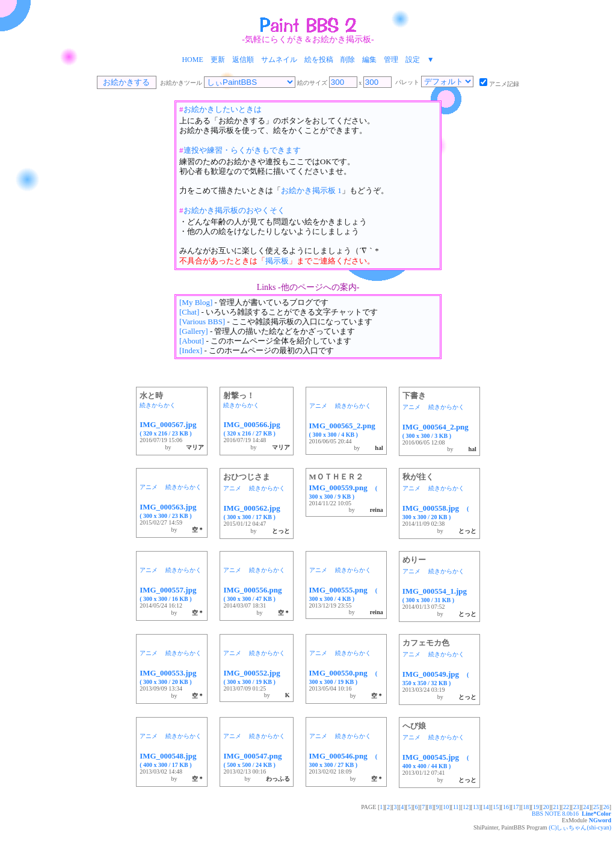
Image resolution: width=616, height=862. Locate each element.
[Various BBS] (202, 322)
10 (446, 807)
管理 (391, 60)
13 (476, 807)
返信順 (243, 60)
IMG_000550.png (343, 677)
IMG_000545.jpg (436, 761)
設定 (413, 60)
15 (496, 807)
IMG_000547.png (256, 760)
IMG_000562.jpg (255, 512)
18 (526, 807)
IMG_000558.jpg (436, 512)
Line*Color (596, 814)
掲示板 (277, 261)
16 (506, 807)
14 (486, 807)
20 (546, 807)
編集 (369, 60)
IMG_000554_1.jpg (439, 595)
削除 (348, 60)
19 (536, 807)
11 (456, 807)
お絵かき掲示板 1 (311, 190)
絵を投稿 (319, 60)
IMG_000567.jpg (172, 428)
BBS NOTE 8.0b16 (555, 814)
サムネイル (279, 60)
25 (596, 807)
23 (576, 807)
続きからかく (158, 405)
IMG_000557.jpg (172, 594)
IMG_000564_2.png (439, 431)
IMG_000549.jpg (436, 678)
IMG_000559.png (343, 491)
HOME (192, 60)
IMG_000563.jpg (172, 511)
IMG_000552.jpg (255, 677)
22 (566, 807)
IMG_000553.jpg (172, 677)
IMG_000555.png (343, 594)
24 (586, 807)
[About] (192, 341)
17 (516, 807)
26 (606, 807)
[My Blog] (196, 302)
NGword (600, 820)
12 (466, 807)
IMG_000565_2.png (346, 429)
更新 (218, 60)
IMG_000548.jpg (172, 760)
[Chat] (189, 312)
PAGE (369, 807)
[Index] (191, 350)
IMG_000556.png (256, 594)
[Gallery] (194, 331)
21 (556, 807)
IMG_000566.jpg (255, 428)
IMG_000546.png (343, 760)
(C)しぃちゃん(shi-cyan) (580, 827)
